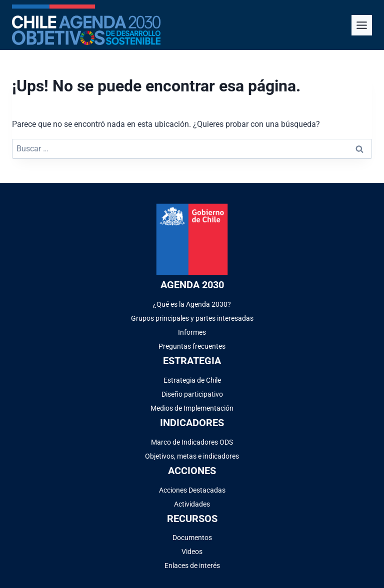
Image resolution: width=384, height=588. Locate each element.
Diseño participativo (192, 394)
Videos (192, 552)
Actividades (192, 504)
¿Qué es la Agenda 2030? (192, 304)
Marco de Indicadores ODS (192, 442)
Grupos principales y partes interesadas (192, 318)
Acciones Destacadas (192, 490)
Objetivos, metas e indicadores (192, 456)
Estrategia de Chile (192, 380)
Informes (192, 332)
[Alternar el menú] (362, 25)
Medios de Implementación (192, 408)
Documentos (192, 538)
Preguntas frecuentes (192, 346)
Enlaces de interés (192, 566)
